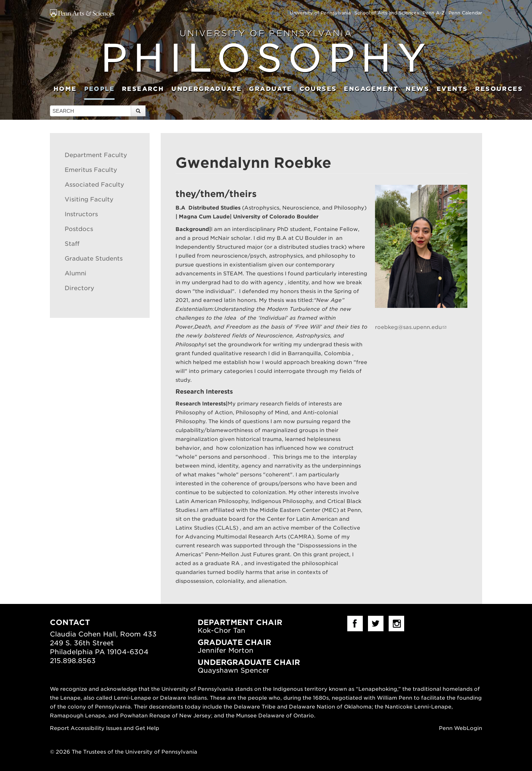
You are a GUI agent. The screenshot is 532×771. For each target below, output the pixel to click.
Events (452, 89)
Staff (72, 244)
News (417, 89)
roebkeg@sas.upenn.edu (408, 327)
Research (143, 89)
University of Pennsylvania (320, 13)
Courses (318, 89)
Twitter (376, 624)
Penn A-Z (434, 13)
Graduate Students (94, 259)
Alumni (76, 273)
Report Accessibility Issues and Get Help (105, 728)
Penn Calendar (465, 13)
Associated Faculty (94, 185)
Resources (499, 89)
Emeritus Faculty (91, 170)
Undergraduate (207, 89)
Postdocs (79, 229)
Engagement (371, 89)
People (99, 89)
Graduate (270, 89)
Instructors (81, 214)
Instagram (396, 624)
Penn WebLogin (461, 728)
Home (65, 89)
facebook (355, 624)
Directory (79, 288)
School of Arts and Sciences (387, 13)
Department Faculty (96, 155)
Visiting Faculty (89, 199)
